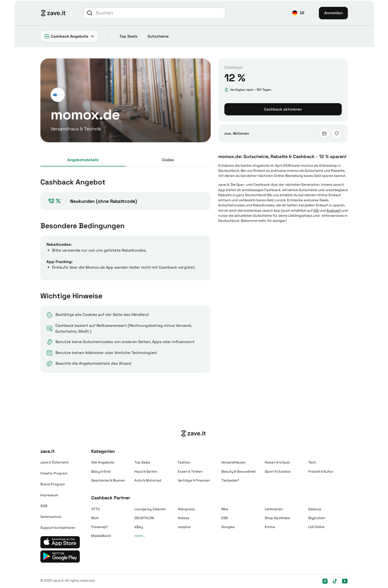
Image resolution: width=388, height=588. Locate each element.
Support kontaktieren (58, 528)
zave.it (224, 185)
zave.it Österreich (55, 462)
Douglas (228, 527)
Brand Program (53, 484)
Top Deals (128, 36)
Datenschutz (51, 517)
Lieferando (274, 509)
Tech (312, 462)
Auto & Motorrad (148, 480)
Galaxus (315, 509)
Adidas (184, 518)
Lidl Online (316, 527)
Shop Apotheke (277, 518)
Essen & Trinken (190, 471)
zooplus (184, 527)
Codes (168, 160)
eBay (139, 527)
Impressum (49, 495)
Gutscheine (158, 36)
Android (333, 211)
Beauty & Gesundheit (238, 471)
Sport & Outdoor (278, 471)
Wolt (95, 518)
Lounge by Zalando (150, 509)
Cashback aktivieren (283, 109)
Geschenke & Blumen (108, 480)
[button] (298, 13)
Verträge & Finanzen (194, 480)
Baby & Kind (101, 471)
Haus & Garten (146, 471)
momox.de (310, 166)
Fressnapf (99, 527)
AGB (44, 506)
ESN (224, 518)
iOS (316, 211)
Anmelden (333, 13)
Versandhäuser (234, 462)
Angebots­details (83, 160)
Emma (270, 527)
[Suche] (160, 13)
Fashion (184, 462)
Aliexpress (186, 509)
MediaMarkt (101, 536)
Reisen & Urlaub (277, 462)
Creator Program (54, 473)
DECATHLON (144, 518)
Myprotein (317, 518)
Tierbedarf (230, 480)
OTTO (96, 509)
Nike (225, 509)
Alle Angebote (103, 462)
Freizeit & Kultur (321, 471)
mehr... (140, 536)
